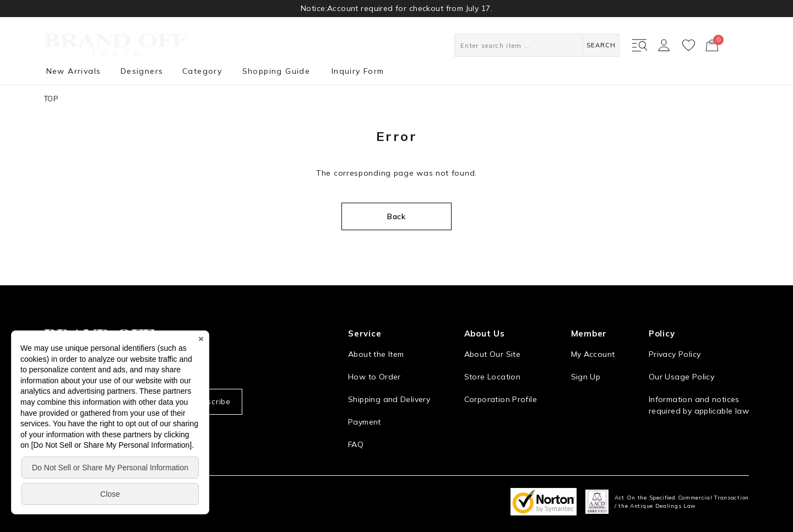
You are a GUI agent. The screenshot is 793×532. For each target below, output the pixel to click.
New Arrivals (74, 71)
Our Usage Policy (681, 377)
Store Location (492, 377)
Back (397, 216)
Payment (365, 422)
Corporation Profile (501, 399)
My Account (593, 354)
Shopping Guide (276, 71)
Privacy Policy (675, 354)
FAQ (356, 444)
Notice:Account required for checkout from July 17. (397, 8)
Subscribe (211, 401)
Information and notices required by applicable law (699, 405)
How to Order (374, 377)
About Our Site (492, 354)
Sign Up (586, 377)
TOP (51, 99)
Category (202, 71)
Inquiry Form (358, 71)
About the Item (376, 354)
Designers (142, 71)
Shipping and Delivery (389, 399)
